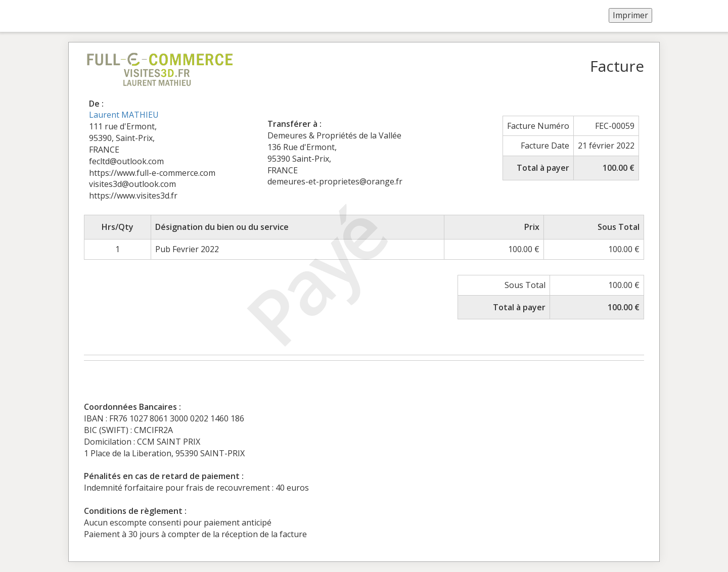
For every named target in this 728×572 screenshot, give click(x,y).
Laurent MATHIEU (124, 115)
